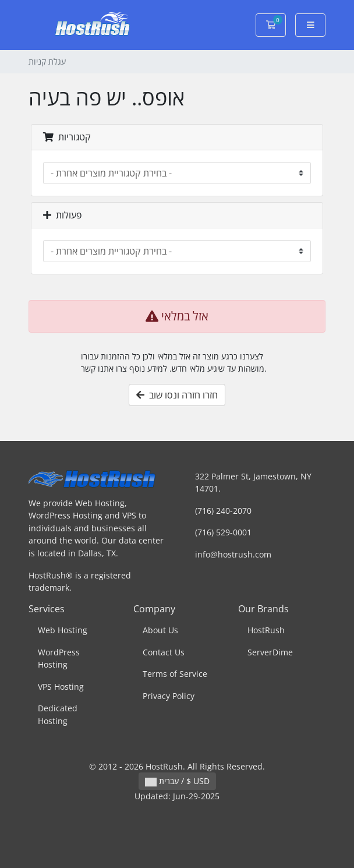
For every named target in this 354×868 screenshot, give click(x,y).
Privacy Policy (169, 696)
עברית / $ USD (177, 781)
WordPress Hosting (59, 659)
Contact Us (164, 652)
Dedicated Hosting (58, 714)
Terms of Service (175, 674)
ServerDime (270, 652)
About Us (160, 630)
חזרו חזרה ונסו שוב (177, 395)
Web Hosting (63, 630)
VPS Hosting (61, 687)
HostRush (266, 630)
